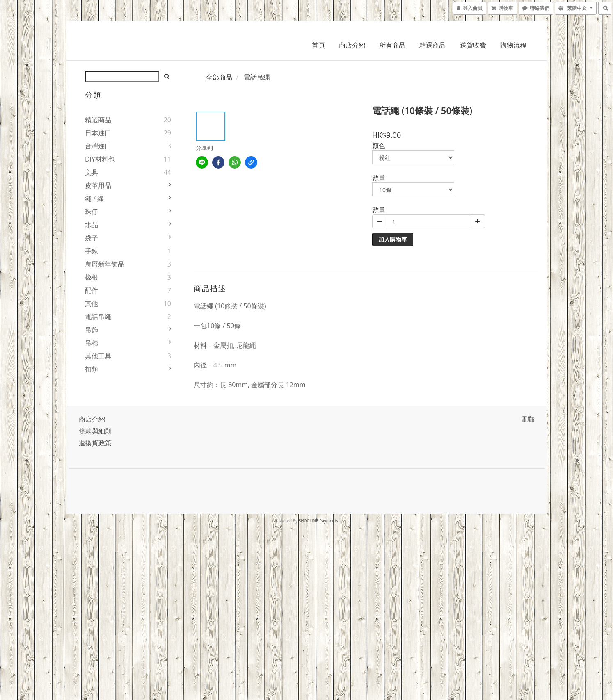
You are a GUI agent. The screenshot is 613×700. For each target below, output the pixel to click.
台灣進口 (98, 146)
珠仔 (91, 212)
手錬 (91, 251)
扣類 (91, 369)
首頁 (318, 45)
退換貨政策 (95, 443)
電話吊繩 (98, 317)
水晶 (91, 225)
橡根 (91, 277)
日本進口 (98, 133)
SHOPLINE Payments (318, 521)
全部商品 (219, 77)
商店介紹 (352, 45)
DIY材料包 (100, 159)
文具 (91, 172)
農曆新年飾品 (105, 264)
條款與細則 (95, 431)
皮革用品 (98, 185)
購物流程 (513, 45)
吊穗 (91, 343)
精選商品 (432, 45)
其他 (91, 303)
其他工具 (98, 356)
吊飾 (91, 330)
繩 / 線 (94, 198)
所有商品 (392, 45)
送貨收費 (473, 45)
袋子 (91, 238)
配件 (91, 290)
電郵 (528, 419)
